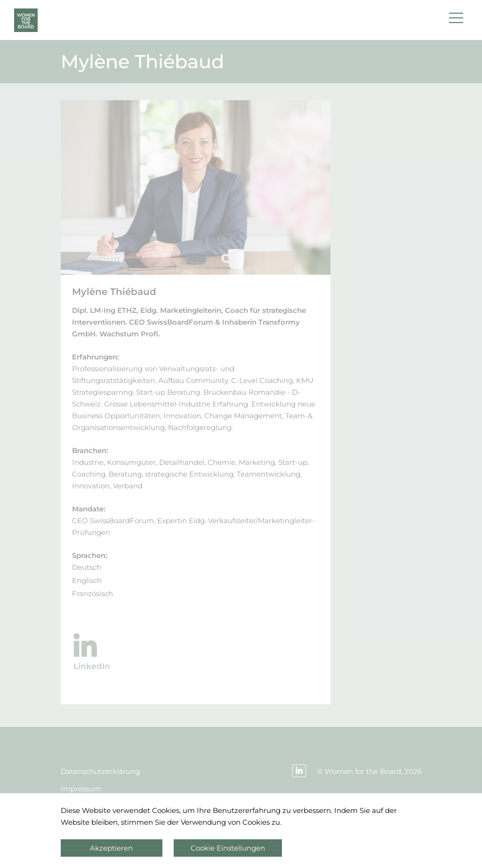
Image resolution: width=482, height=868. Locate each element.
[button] (456, 20)
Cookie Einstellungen (228, 848)
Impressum (81, 789)
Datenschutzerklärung (100, 771)
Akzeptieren (111, 848)
